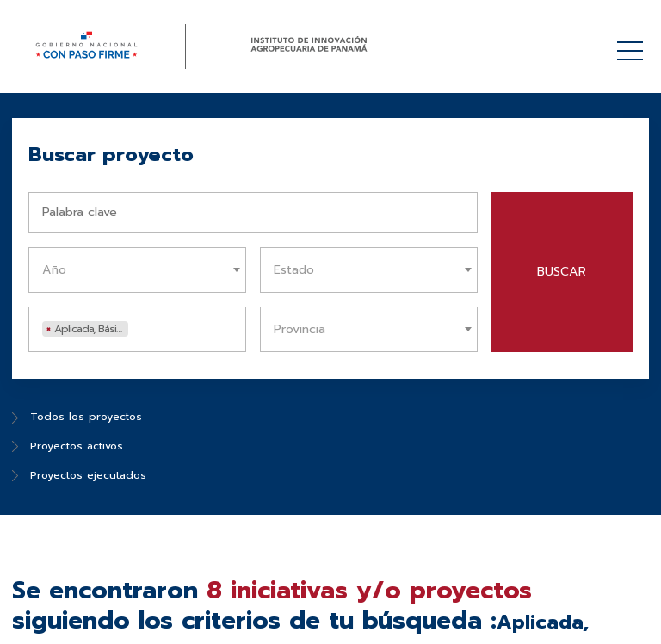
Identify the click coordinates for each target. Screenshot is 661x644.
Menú (633, 42)
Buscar (562, 272)
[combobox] (137, 270)
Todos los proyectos (77, 417)
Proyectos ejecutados (79, 475)
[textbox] (142, 270)
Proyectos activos (68, 446)
